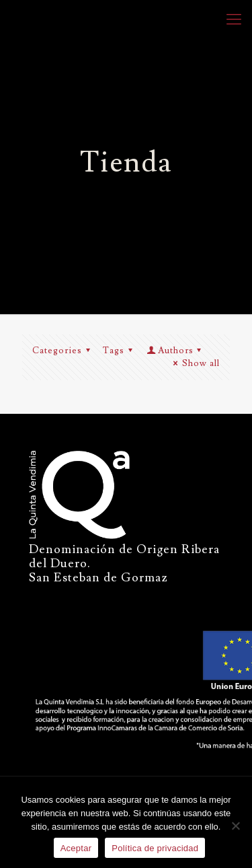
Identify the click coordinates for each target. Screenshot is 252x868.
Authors (175, 351)
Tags (120, 351)
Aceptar (76, 848)
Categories (63, 351)
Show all (195, 363)
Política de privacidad (155, 848)
